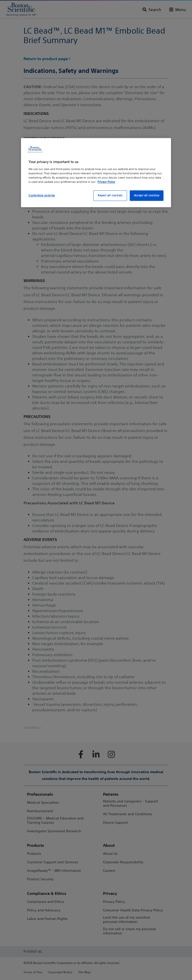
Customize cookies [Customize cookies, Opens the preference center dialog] (42, 195)
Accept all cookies (147, 195)
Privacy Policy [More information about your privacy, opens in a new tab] (106, 182)
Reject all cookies (110, 195)
